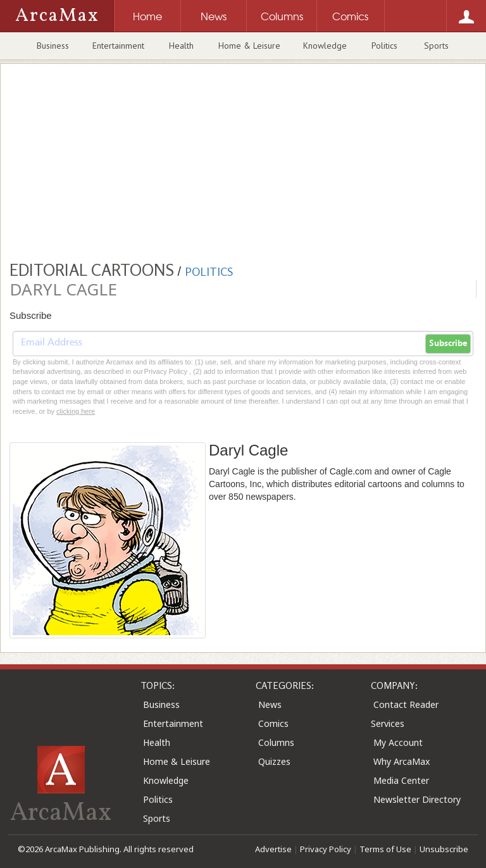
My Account (398, 742)
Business (53, 46)
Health (181, 46)
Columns (276, 742)
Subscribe (448, 344)
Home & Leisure (249, 46)
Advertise (273, 849)
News (270, 704)
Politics (384, 46)
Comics (273, 723)
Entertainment (118, 46)
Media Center (401, 780)
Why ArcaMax (402, 761)
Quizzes (274, 761)
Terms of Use (385, 849)
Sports (436, 46)
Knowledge (325, 46)
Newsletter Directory (417, 799)
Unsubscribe (444, 849)
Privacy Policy (326, 849)
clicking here (76, 411)
